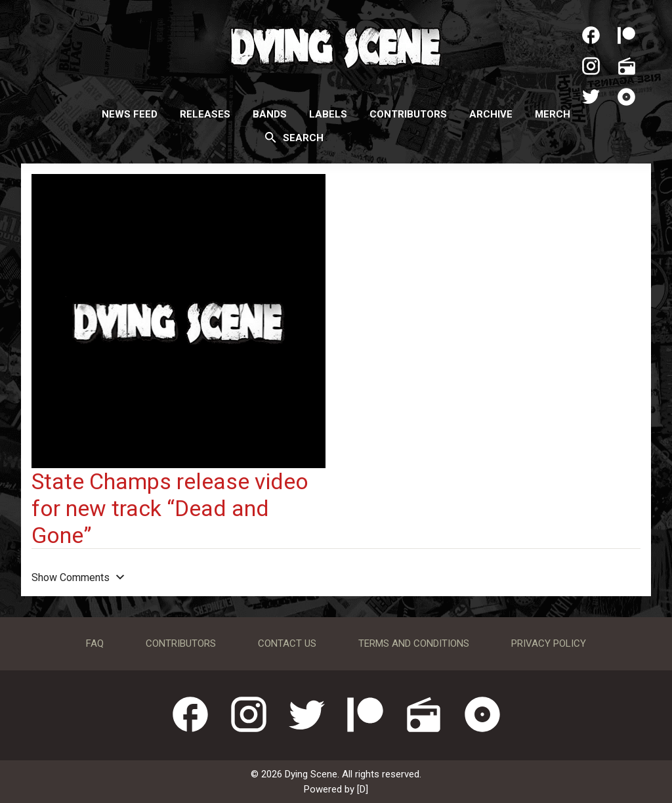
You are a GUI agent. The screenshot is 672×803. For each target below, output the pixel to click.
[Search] (271, 137)
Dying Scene (336, 46)
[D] (363, 789)
